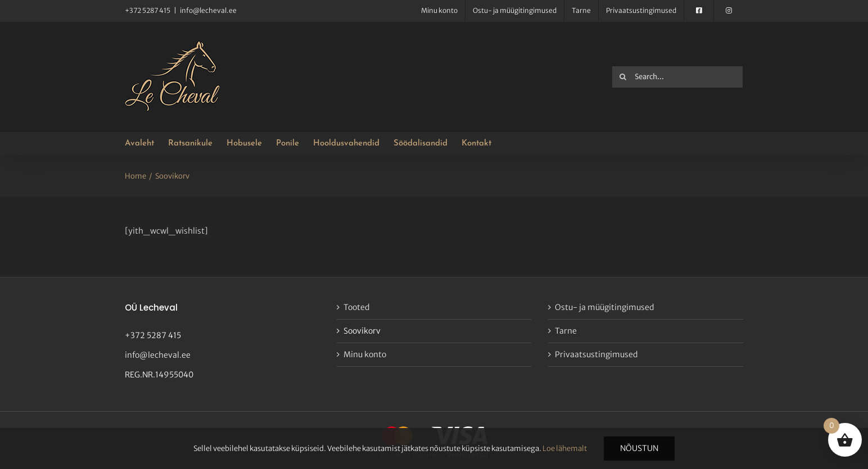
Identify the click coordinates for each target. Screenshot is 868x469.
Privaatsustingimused (596, 354)
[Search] (623, 77)
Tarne (566, 331)
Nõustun (639, 448)
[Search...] (677, 77)
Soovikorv (362, 331)
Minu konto (365, 354)
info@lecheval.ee (208, 10)
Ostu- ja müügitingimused (604, 307)
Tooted (356, 307)
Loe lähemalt (565, 448)
